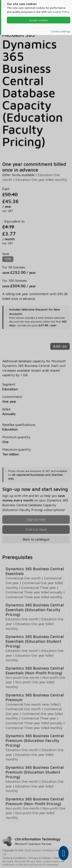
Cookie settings (61, 31)
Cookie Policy (61, 12)
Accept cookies (39, 20)
